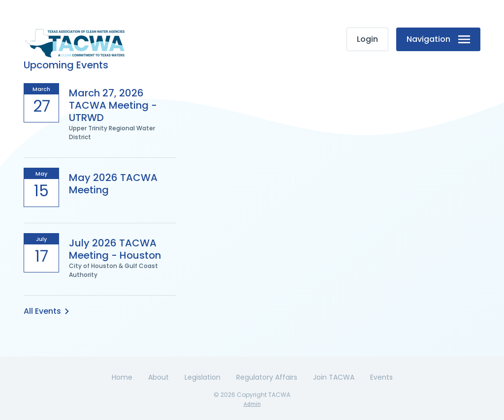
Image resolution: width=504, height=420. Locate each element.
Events (381, 377)
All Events (46, 311)
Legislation (203, 377)
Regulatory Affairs (267, 377)
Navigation (438, 39)
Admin (252, 404)
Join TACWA (334, 377)
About (158, 377)
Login (367, 39)
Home (122, 377)
